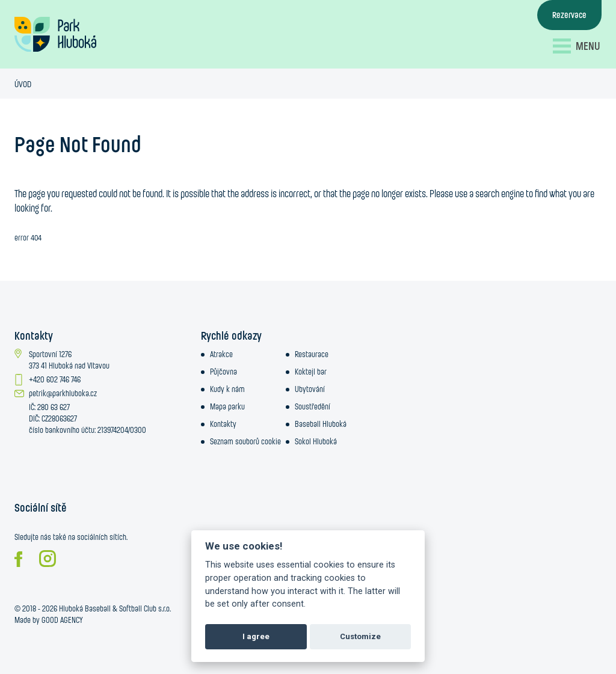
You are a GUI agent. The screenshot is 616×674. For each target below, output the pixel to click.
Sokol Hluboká (316, 441)
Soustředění (313, 406)
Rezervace (569, 15)
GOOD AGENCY (62, 620)
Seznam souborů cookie (245, 441)
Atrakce (221, 354)
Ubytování (310, 389)
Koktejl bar (311, 372)
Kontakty (223, 424)
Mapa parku (227, 406)
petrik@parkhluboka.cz (63, 393)
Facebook (18, 559)
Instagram (48, 559)
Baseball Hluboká (321, 424)
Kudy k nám (227, 389)
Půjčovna (223, 372)
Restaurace (312, 354)
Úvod (23, 84)
